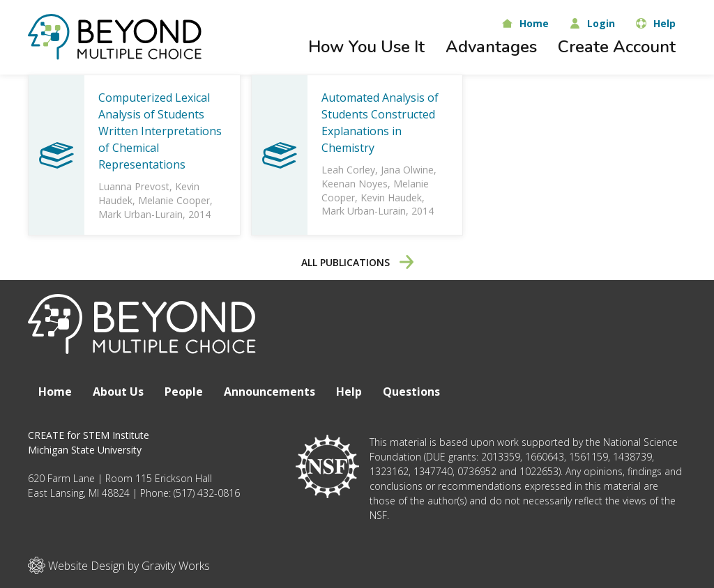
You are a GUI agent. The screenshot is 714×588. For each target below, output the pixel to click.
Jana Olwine (407, 170)
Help (349, 392)
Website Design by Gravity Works (119, 565)
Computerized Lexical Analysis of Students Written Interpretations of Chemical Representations (160, 131)
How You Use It (366, 47)
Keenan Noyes (355, 184)
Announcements (269, 392)
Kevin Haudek (391, 198)
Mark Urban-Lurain (140, 214)
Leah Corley (348, 170)
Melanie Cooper (174, 200)
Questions (411, 392)
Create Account (617, 47)
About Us (118, 392)
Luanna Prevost (134, 186)
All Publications (357, 262)
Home (55, 392)
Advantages (491, 47)
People (184, 392)
